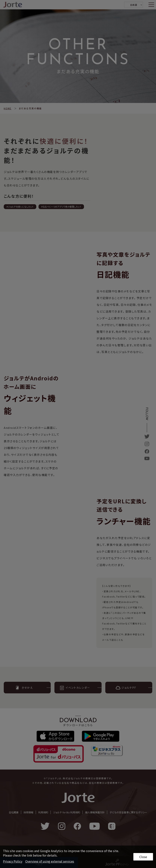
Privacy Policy (13, 861)
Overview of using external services (50, 861)
